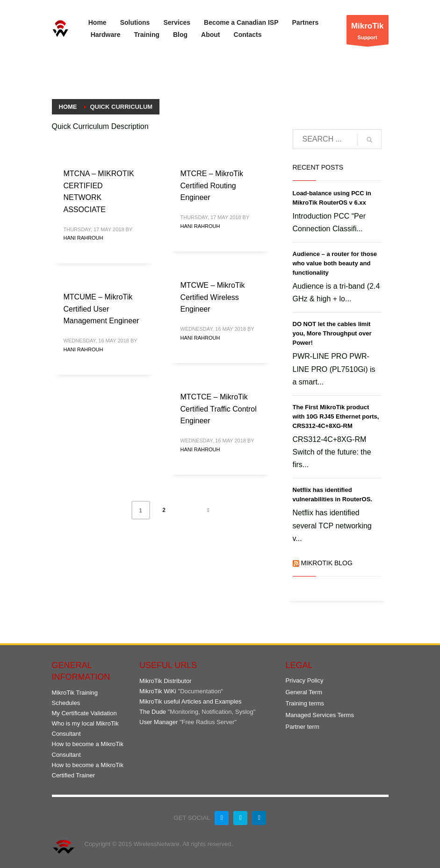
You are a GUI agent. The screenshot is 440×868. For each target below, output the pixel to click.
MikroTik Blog (326, 563)
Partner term (303, 727)
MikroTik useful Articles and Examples (190, 701)
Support (368, 32)
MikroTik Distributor (165, 681)
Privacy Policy (305, 680)
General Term (304, 692)
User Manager (159, 722)
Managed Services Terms (320, 715)
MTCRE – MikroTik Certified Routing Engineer (212, 185)
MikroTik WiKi (158, 691)
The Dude (153, 712)
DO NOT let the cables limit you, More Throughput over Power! (332, 333)
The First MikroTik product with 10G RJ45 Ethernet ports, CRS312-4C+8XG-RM (336, 416)
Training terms (305, 703)
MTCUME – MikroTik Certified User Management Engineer (101, 309)
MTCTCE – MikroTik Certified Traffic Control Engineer (219, 409)
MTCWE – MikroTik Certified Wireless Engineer (213, 297)
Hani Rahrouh (83, 238)
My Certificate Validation (84, 713)
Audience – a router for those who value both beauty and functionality (335, 263)
